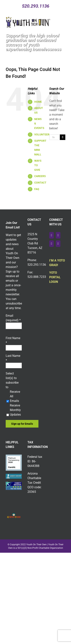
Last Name (13, 358)
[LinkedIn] (58, 244)
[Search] (63, 137)
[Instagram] (51, 244)
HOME (38, 102)
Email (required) (13, 318)
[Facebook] (51, 235)
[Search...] (55, 137)
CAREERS (40, 176)
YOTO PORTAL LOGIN (55, 277)
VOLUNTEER (42, 134)
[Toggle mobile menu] (65, 19)
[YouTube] (58, 235)
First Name (13, 340)
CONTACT (40, 183)
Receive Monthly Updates (15, 410)
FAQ (37, 189)
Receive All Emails (15, 396)
